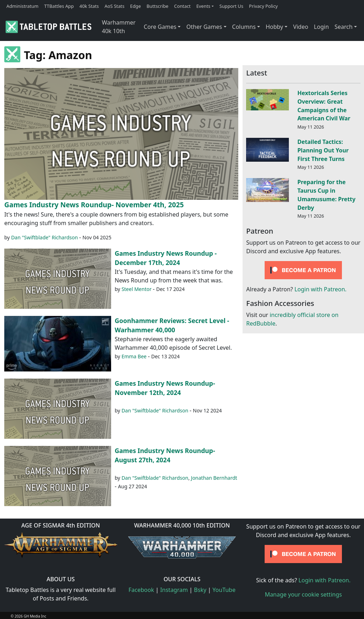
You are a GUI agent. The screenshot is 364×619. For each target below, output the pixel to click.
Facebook (141, 590)
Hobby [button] (274, 27)
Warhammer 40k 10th (119, 27)
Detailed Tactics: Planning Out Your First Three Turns (323, 150)
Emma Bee (134, 356)
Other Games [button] (204, 27)
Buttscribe (157, 6)
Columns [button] (244, 27)
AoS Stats (114, 6)
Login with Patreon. (321, 289)
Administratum (22, 6)
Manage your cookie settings (303, 594)
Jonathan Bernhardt (214, 478)
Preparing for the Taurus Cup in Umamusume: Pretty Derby (326, 195)
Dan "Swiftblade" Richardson (45, 237)
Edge (135, 6)
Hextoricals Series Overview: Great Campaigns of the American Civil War (324, 106)
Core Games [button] (160, 27)
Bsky (200, 590)
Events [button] (203, 6)
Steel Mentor (136, 289)
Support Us (231, 6)
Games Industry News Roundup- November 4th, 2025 (94, 205)
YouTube (224, 590)
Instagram (174, 590)
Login (321, 27)
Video (301, 27)
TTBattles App (59, 6)
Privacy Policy (263, 6)
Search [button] (344, 27)
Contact (182, 6)
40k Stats (89, 6)
